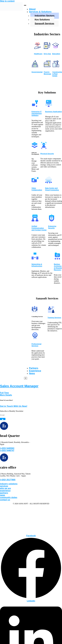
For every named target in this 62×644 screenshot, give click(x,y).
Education (56, 54)
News (32, 373)
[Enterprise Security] (52, 221)
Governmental (37, 72)
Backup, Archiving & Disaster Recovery (58, 267)
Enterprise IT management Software (37, 113)
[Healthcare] (37, 48)
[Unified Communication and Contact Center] (35, 221)
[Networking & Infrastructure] (35, 259)
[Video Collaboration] (35, 183)
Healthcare (38, 54)
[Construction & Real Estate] (56, 66)
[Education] (56, 48)
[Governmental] (35, 66)
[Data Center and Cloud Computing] (49, 183)
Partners (34, 368)
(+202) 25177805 (8, 480)
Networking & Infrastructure (37, 265)
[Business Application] (49, 106)
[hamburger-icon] (25, 5)
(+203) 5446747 (7, 450)
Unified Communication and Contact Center (39, 228)
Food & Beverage (47, 73)
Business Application (54, 112)
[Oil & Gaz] (47, 48)
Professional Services (36, 345)
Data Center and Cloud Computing (52, 189)
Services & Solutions (40, 12)
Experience (35, 371)
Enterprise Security (52, 227)
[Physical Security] (44, 148)
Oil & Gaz (47, 54)
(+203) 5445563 (7, 448)
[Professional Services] (35, 338)
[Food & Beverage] (47, 66)
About (32, 9)
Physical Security (47, 154)
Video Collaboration (37, 189)
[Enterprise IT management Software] (35, 106)
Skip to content (7, 1)
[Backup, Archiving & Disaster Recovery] (57, 259)
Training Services (54, 318)
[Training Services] (51, 312)
